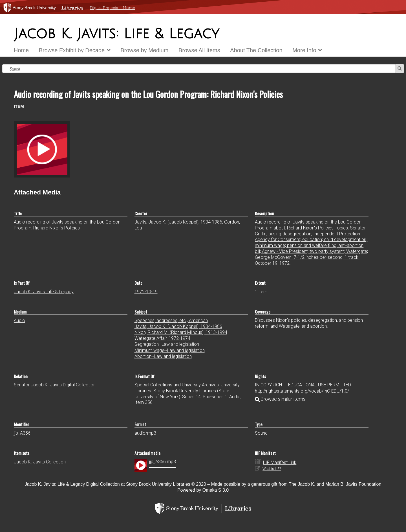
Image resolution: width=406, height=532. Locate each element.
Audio (19, 320)
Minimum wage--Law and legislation (170, 350)
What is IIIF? (272, 469)
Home (21, 50)
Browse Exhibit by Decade (72, 50)
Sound (261, 433)
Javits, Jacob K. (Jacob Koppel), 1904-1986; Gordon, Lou (187, 225)
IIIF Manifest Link (280, 462)
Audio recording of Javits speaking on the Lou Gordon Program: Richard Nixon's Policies (67, 225)
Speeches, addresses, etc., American (171, 320)
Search (400, 69)
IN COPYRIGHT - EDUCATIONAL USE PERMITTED (303, 385)
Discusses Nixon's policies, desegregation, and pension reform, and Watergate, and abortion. (309, 323)
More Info (304, 50)
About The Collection (256, 50)
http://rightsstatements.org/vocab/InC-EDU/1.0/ (302, 391)
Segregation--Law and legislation (167, 344)
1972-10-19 (146, 292)
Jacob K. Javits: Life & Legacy (44, 292)
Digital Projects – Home (112, 8)
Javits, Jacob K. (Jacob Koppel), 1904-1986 (178, 326)
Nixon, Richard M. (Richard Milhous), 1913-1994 (181, 332)
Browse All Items (199, 50)
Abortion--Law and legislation (163, 356)
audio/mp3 (145, 433)
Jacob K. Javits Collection (40, 462)
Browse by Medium (144, 50)
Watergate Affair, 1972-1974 (162, 338)
